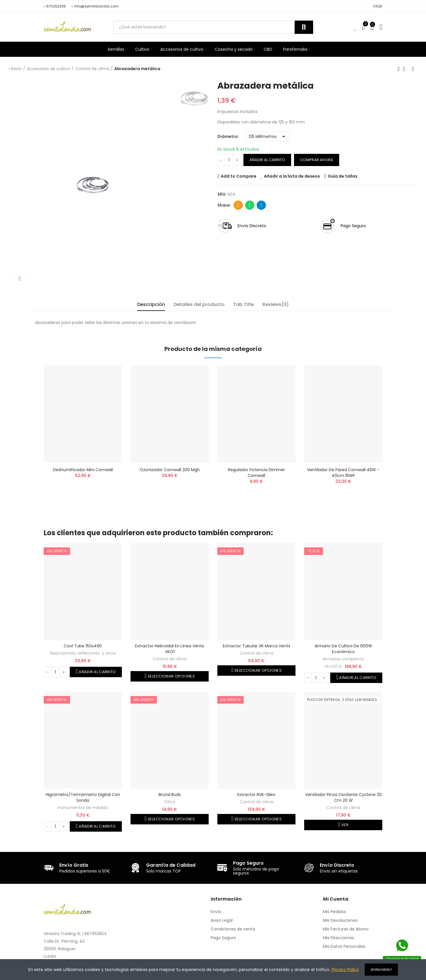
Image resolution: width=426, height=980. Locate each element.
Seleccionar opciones (171, 676)
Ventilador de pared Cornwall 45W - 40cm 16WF (343, 473)
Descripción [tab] (151, 304)
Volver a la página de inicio (406, 69)
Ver (344, 825)
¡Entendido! (381, 969)
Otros (170, 802)
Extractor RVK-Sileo (256, 795)
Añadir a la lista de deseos (292, 176)
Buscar (304, 27)
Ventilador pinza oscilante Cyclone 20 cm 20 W (343, 797)
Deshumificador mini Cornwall (83, 470)
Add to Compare (239, 176)
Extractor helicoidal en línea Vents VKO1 (170, 649)
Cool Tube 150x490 (83, 646)
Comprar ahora (317, 160)
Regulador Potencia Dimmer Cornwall (257, 473)
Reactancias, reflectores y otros (83, 653)
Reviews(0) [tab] (276, 304)
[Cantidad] (229, 160)
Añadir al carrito (267, 160)
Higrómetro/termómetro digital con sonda (83, 797)
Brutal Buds (170, 795)
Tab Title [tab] (244, 304)
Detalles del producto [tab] (199, 304)
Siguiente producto (413, 69)
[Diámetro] (267, 136)
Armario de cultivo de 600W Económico (343, 649)
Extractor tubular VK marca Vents (257, 646)
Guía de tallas (343, 176)
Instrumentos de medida (83, 808)
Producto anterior (399, 69)
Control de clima (170, 659)
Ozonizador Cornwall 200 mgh (170, 470)
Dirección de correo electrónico (238, 205)
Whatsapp (250, 205)
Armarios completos (343, 659)
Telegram (261, 205)
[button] (55, 6)
